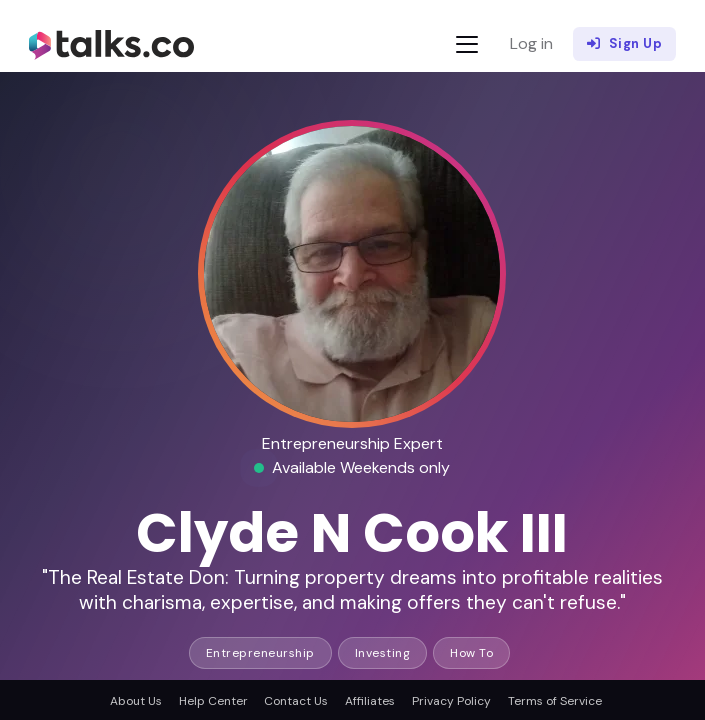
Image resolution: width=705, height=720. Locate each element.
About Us (136, 701)
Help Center (213, 701)
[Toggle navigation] (467, 44)
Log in (531, 43)
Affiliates (370, 701)
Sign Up (624, 44)
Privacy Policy (451, 701)
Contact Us (296, 701)
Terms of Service (555, 701)
